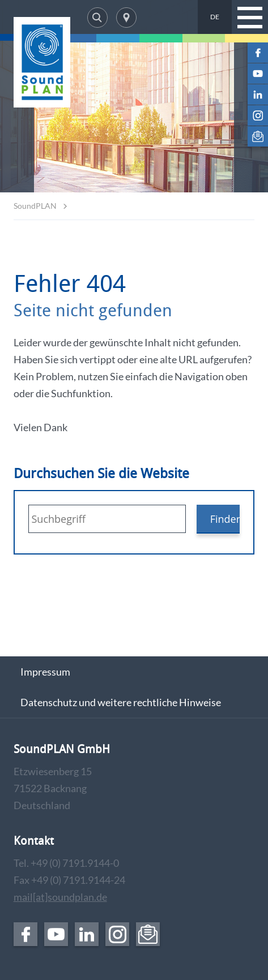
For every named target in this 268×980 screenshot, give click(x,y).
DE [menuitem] (215, 17)
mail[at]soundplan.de (60, 897)
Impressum (45, 672)
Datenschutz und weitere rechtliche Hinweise (121, 702)
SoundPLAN (35, 206)
